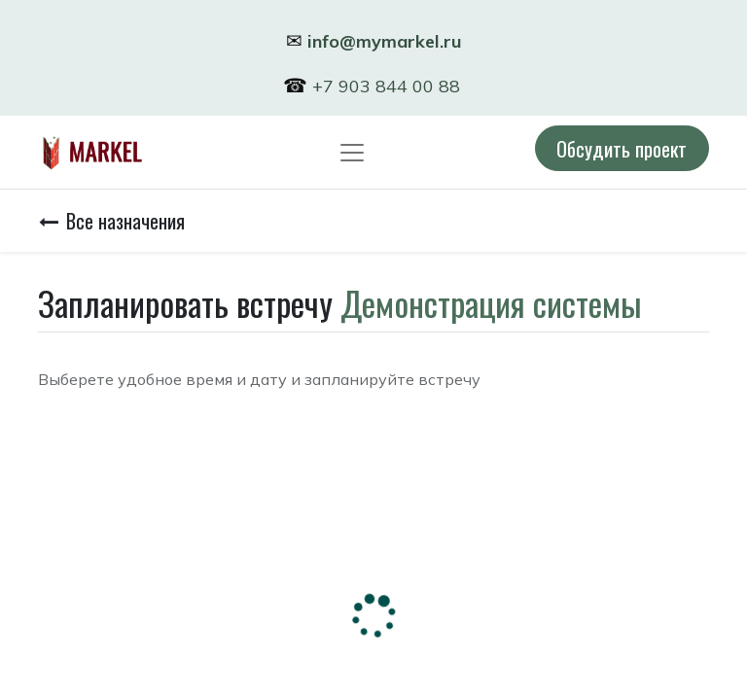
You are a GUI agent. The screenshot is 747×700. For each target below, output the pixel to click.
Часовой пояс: (90, 479)
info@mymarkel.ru (385, 41)
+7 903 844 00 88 (389, 86)
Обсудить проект (622, 148)
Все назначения (112, 221)
